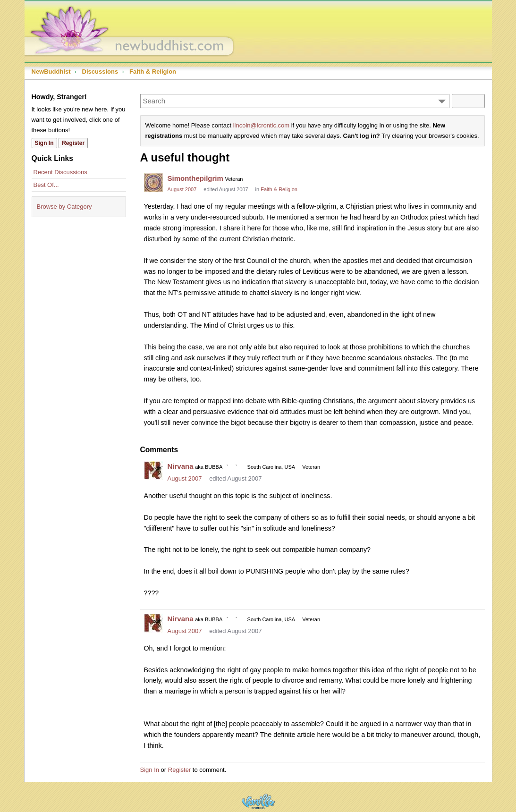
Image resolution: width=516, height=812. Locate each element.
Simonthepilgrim (195, 178)
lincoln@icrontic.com (261, 125)
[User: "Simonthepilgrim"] (153, 183)
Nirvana (181, 466)
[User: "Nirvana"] (153, 471)
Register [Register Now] (73, 143)
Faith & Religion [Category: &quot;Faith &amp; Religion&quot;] (279, 189)
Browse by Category (64, 207)
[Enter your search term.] (295, 101)
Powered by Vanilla (258, 801)
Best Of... (46, 185)
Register (179, 770)
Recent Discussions (60, 172)
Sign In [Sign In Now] (44, 143)
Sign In (150, 770)
